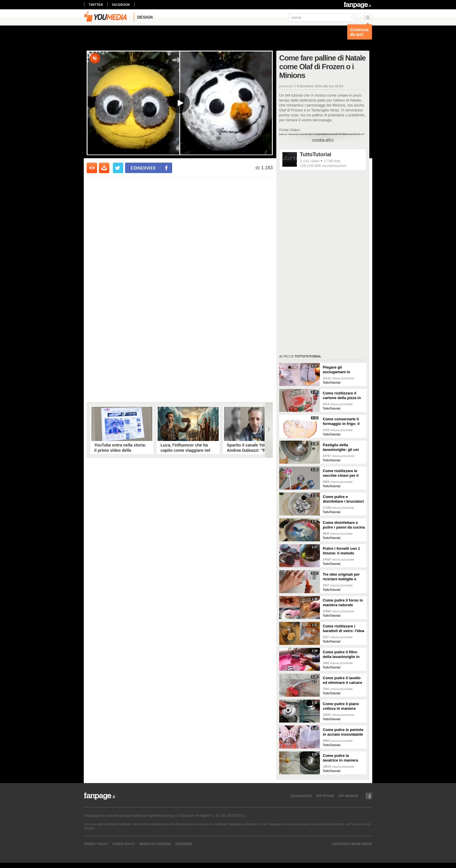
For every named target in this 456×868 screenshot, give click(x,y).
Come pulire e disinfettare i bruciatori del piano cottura (343, 499)
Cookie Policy (124, 844)
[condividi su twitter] (118, 168)
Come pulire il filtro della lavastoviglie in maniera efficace (341, 654)
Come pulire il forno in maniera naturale (343, 603)
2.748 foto (332, 161)
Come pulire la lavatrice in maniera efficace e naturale (340, 758)
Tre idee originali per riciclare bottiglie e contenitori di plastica (342, 577)
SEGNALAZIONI (301, 796)
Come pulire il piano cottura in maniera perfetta (341, 706)
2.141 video (310, 161)
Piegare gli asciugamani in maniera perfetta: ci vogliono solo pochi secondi (341, 370)
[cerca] (323, 17)
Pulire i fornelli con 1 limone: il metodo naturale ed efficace (341, 551)
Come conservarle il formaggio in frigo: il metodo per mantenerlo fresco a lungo (344, 421)
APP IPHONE (325, 796)
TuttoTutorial (316, 154)
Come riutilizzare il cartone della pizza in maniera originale (342, 396)
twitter (96, 5)
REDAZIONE (184, 844)
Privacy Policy (96, 844)
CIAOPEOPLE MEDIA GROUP (352, 844)
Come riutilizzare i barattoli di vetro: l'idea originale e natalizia (344, 629)
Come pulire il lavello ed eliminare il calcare (342, 680)
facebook (121, 5)
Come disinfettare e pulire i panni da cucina (344, 525)
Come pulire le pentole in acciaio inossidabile (343, 732)
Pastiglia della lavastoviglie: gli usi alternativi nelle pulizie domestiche (343, 447)
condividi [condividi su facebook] (143, 168)
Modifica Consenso (155, 844)
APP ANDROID (348, 796)
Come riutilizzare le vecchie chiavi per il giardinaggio (341, 473)
